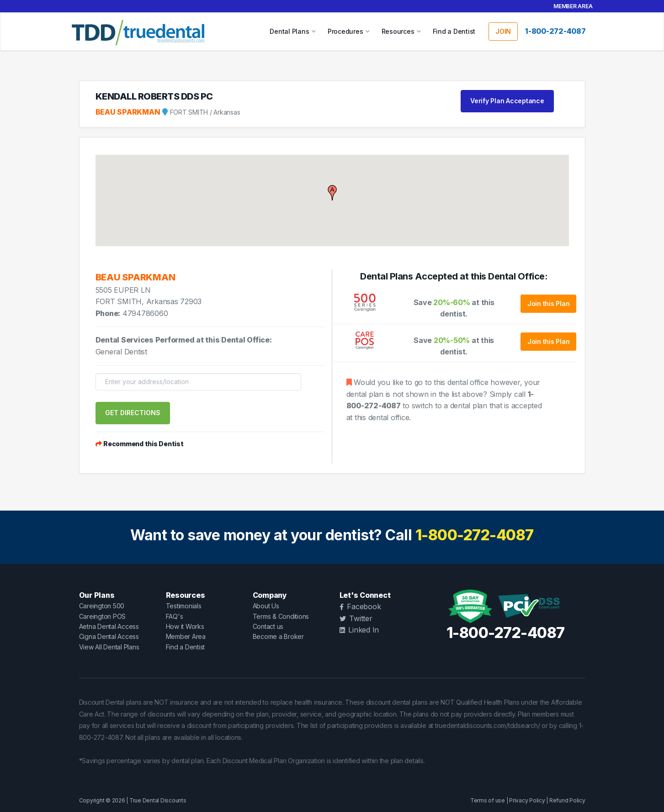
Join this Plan (549, 303)
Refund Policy (567, 800)
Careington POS (103, 616)
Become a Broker (278, 636)
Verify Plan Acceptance (507, 101)
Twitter (356, 618)
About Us (266, 606)
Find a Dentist (454, 31)
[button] (332, 193)
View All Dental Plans (109, 647)
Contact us (268, 626)
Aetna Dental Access (109, 626)
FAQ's (175, 616)
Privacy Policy (527, 800)
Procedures (345, 31)
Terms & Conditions (281, 616)
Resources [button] (398, 31)
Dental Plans (289, 31)
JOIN (503, 31)
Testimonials (184, 606)
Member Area (573, 6)
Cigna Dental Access (109, 636)
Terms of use (488, 800)
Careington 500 (102, 606)
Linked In (359, 630)
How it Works (185, 626)
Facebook (360, 606)
